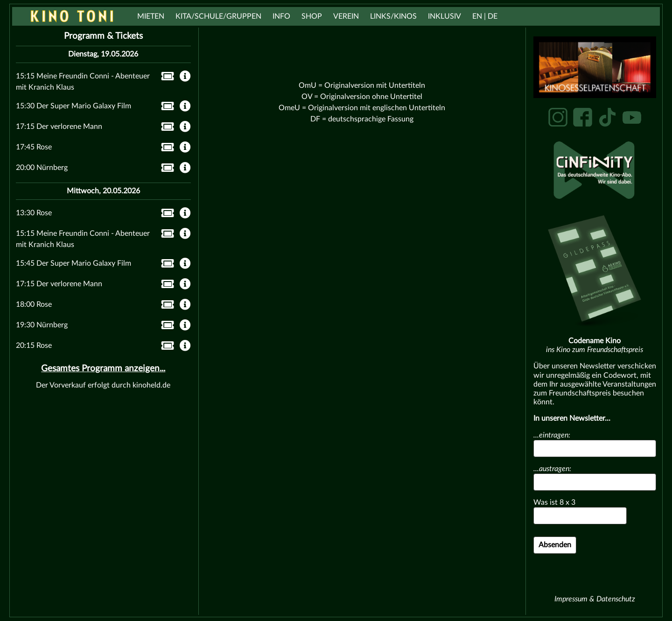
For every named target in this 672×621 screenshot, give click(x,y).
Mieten (151, 16)
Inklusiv (444, 16)
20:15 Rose (34, 346)
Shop (312, 16)
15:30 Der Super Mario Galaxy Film (73, 106)
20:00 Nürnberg (42, 168)
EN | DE (485, 16)
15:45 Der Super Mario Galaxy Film (73, 263)
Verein (346, 16)
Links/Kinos (393, 16)
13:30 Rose (34, 213)
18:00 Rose (34, 304)
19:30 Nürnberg (42, 325)
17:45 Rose (34, 147)
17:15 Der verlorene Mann (59, 127)
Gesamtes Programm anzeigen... (103, 369)
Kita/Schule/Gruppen (218, 16)
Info (281, 16)
